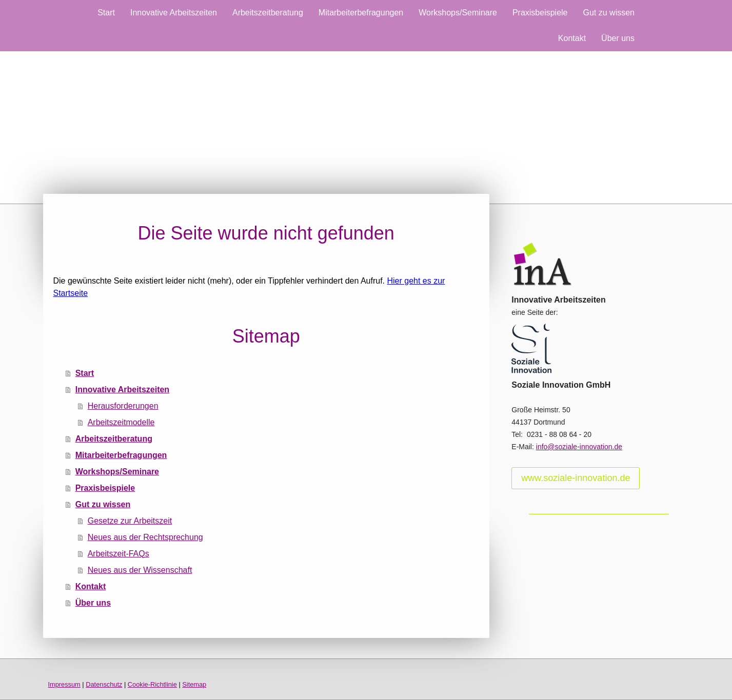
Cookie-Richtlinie (152, 684)
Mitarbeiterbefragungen (361, 13)
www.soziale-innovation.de (576, 478)
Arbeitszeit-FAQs (118, 554)
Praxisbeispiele (540, 13)
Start (106, 13)
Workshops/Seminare (458, 13)
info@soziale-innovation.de (579, 447)
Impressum (64, 684)
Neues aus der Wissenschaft (140, 570)
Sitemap (194, 684)
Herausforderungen (123, 406)
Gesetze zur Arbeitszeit (130, 521)
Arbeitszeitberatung (268, 13)
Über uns (618, 38)
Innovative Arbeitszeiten (174, 13)
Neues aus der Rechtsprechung (145, 537)
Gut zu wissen (609, 13)
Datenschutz (104, 684)
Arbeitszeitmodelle (121, 422)
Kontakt (572, 38)
